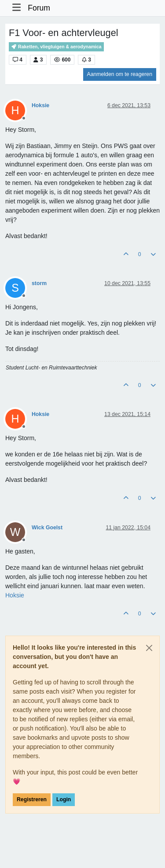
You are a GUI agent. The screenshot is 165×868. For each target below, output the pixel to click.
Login (64, 799)
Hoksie (40, 105)
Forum (39, 8)
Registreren (32, 799)
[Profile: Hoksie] (15, 595)
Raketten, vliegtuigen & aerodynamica (56, 47)
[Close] (149, 648)
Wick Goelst (47, 528)
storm (39, 283)
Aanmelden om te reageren (120, 74)
